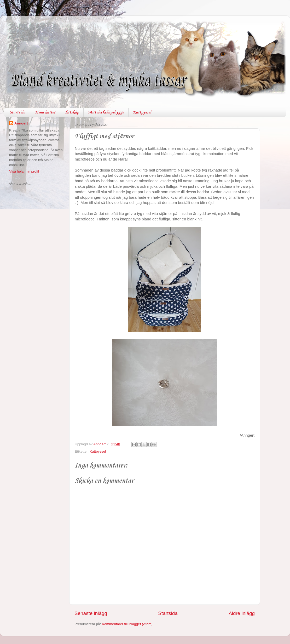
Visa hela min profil (24, 171)
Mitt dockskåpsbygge (106, 112)
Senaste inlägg (91, 613)
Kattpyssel (142, 112)
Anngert (21, 123)
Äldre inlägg (242, 613)
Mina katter (45, 112)
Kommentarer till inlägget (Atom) (127, 624)
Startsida (17, 112)
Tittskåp (72, 112)
